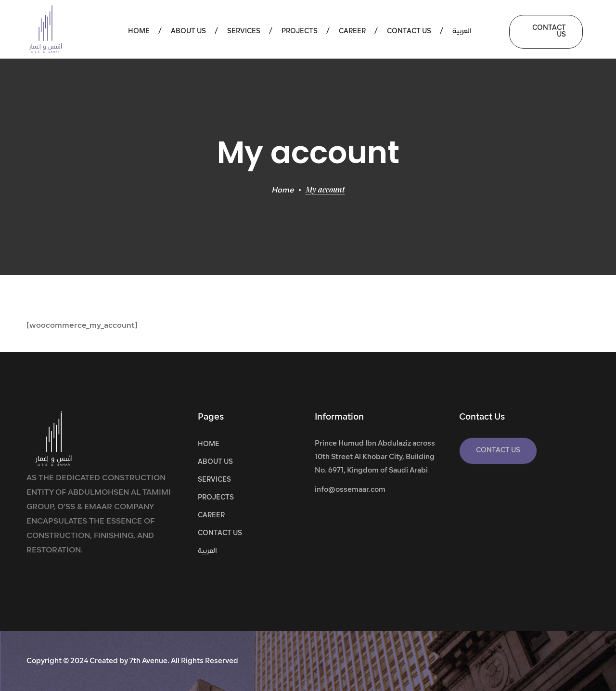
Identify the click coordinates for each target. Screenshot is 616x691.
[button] (546, 32)
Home (283, 191)
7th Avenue (148, 661)
